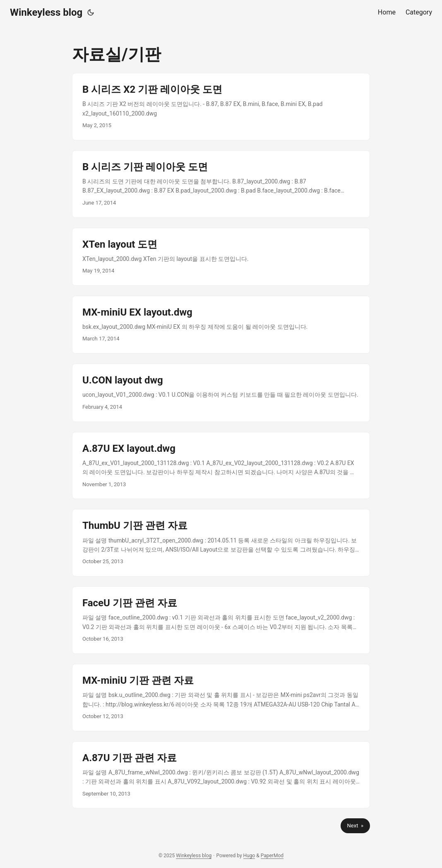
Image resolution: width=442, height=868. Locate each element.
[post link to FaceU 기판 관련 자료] (221, 620)
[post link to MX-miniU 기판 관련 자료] (221, 698)
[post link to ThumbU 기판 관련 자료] (221, 543)
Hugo (249, 856)
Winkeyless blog (46, 12)
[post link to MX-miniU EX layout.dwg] (221, 325)
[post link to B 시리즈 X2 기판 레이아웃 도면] (221, 107)
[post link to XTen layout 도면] (221, 257)
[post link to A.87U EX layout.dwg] (221, 466)
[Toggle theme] (91, 12)
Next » (355, 826)
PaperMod (272, 856)
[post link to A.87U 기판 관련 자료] (221, 775)
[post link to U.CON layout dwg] (221, 393)
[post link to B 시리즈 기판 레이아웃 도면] (221, 184)
